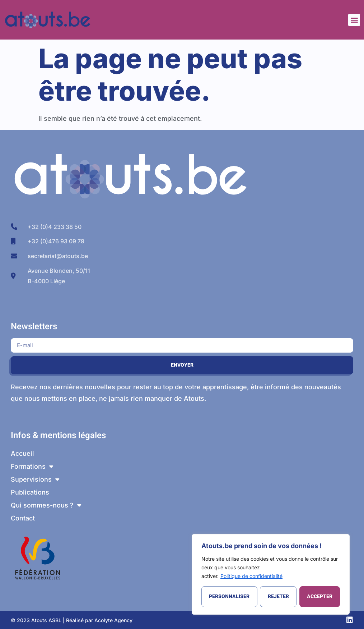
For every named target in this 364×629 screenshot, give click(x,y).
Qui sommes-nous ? (46, 505)
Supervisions (35, 479)
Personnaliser (229, 596)
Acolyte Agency (113, 620)
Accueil (22, 453)
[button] (354, 20)
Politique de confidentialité (251, 576)
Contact (23, 518)
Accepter (320, 596)
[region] (271, 574)
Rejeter (278, 596)
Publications (30, 492)
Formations (32, 467)
